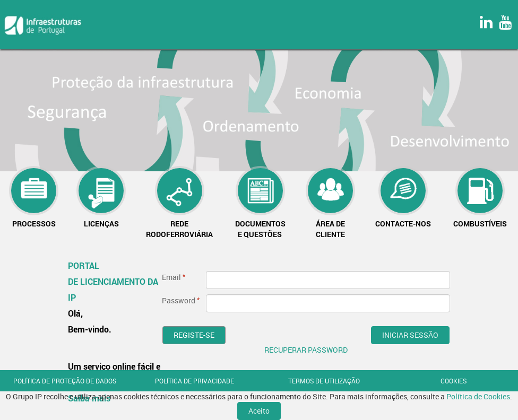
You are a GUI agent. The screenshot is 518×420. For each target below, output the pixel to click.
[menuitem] (34, 199)
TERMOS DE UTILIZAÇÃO (324, 381)
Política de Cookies (478, 396)
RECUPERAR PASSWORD (306, 350)
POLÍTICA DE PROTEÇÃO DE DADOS (65, 381)
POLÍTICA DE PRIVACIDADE (195, 381)
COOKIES (454, 381)
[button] (34, 199)
